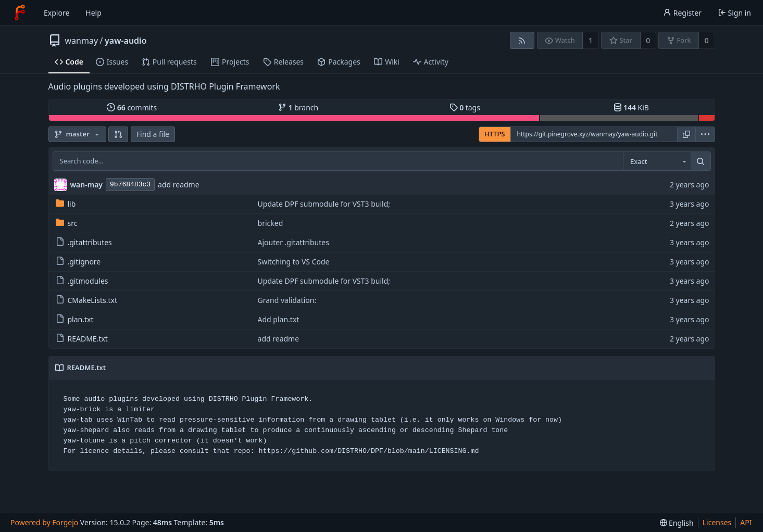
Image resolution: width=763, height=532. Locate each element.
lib (66, 204)
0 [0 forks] (707, 40)
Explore (57, 13)
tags (465, 107)
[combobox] (657, 161)
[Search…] (701, 161)
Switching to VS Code (294, 262)
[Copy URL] (686, 134)
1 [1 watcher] (591, 40)
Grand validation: (287, 300)
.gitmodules (82, 281)
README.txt (82, 339)
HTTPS (495, 134)
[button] (118, 134)
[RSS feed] (522, 40)
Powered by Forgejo (44, 522)
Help (93, 13)
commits (132, 107)
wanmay (82, 41)
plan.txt (75, 319)
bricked (271, 223)
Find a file (153, 134)
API (746, 522)
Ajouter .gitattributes (293, 242)
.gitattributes (84, 242)
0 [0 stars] (648, 40)
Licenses (717, 522)
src (67, 223)
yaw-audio (126, 41)
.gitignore (78, 262)
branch (298, 107)
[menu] (705, 134)
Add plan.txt (279, 319)
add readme (179, 185)
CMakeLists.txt (86, 300)
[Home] (20, 12)
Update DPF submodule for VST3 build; (324, 204)
